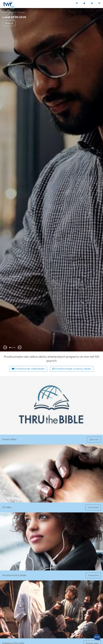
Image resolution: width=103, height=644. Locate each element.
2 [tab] (12, 348)
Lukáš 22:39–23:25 (14, 17)
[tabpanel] (51, 180)
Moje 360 (84, 3)
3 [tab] (13, 348)
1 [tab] (10, 348)
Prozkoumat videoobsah (30, 369)
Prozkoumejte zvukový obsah (73, 369)
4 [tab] (15, 348)
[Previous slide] (5, 347)
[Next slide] (20, 347)
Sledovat (9, 23)
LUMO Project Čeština (14, 13)
